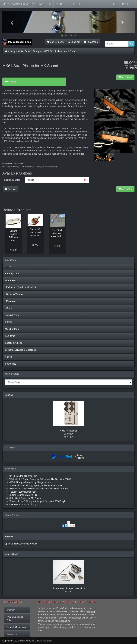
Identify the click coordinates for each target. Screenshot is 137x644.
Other (8, 308)
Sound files (11, 364)
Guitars (9, 267)
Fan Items (10, 336)
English (77, 4)
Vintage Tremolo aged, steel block (68, 588)
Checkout (74, 42)
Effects (8, 322)
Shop (13, 51)
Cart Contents (55, 42)
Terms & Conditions (16, 627)
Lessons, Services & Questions (20, 350)
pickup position (12, 180)
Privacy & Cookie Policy (15, 619)
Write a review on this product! (23, 544)
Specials (9, 395)
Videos (8, 357)
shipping (133, 68)
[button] (12, 22)
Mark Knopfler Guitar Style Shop (23, 4)
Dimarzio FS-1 (16, 151)
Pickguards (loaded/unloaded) (20, 287)
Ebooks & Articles (14, 343)
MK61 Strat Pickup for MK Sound (60, 51)
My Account (91, 42)
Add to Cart (125, 77)
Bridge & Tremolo (14, 294)
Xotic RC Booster (68, 431)
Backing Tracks (13, 274)
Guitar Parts (24, 51)
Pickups (37, 51)
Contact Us (12, 634)
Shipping (11, 610)
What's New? (11, 554)
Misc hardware (12, 329)
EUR (61, 4)
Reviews (10, 189)
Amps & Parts (12, 315)
